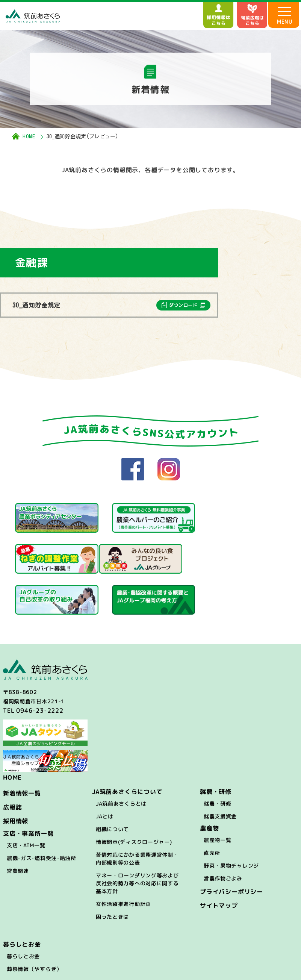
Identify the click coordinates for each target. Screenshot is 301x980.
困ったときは (112, 875)
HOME (29, 136)
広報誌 (12, 765)
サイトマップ (219, 863)
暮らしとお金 (23, 914)
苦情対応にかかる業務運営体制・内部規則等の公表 (137, 816)
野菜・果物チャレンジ (231, 823)
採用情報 (16, 779)
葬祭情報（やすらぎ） (34, 927)
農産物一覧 (218, 798)
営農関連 (18, 829)
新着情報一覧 (22, 751)
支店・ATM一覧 (26, 803)
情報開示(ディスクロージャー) (134, 800)
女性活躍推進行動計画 (123, 862)
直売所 (212, 811)
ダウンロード (183, 305)
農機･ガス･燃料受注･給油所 (42, 816)
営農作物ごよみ (223, 836)
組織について (112, 787)
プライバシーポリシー (231, 850)
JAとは (105, 774)
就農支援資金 (220, 774)
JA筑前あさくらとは (121, 761)
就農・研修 (218, 761)
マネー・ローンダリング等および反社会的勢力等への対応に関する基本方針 (137, 841)
